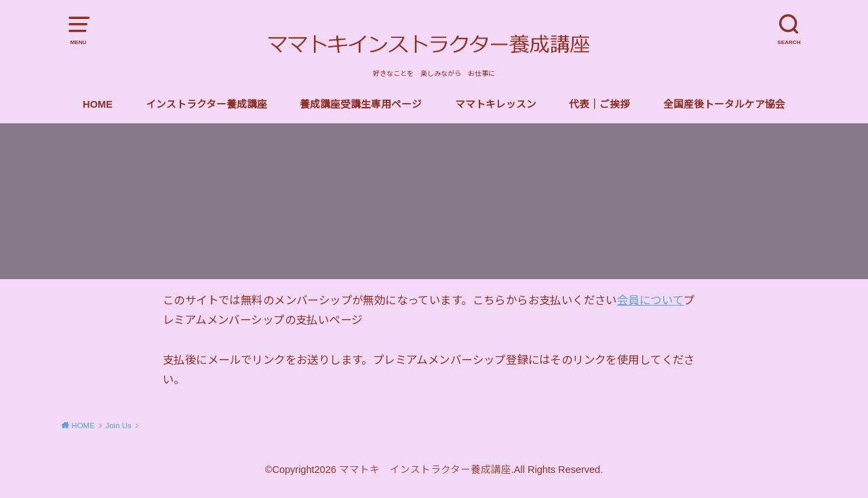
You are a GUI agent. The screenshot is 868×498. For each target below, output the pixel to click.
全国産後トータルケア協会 (724, 104)
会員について (650, 300)
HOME (98, 104)
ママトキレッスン (496, 104)
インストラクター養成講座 (206, 104)
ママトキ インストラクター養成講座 (425, 470)
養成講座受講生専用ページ (361, 104)
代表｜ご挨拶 (599, 104)
